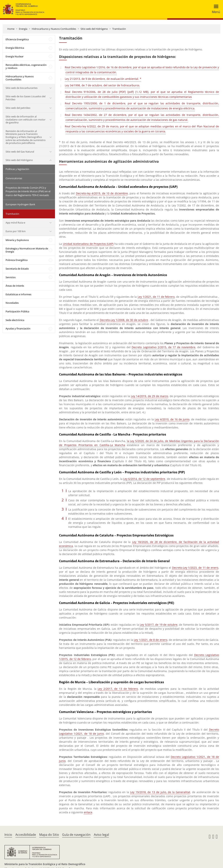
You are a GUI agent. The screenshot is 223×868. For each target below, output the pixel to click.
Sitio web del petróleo (18, 108)
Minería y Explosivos (17, 240)
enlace (88, 812)
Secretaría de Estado (17, 269)
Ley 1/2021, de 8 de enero (150, 640)
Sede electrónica (15, 320)
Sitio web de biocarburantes (22, 88)
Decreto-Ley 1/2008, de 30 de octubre (124, 320)
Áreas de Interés (15, 286)
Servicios (11, 277)
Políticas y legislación (17, 169)
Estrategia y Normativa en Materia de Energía (27, 250)
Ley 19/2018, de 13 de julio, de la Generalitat (160, 792)
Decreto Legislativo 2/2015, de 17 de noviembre (164, 347)
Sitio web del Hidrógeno (94, 29)
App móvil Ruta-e (15, 223)
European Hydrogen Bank (20, 204)
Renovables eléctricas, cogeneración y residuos (26, 66)
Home (11, 29)
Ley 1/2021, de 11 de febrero (156, 297)
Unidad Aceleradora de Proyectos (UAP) (88, 244)
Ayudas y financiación (18, 328)
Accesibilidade (26, 835)
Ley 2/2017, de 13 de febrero (118, 689)
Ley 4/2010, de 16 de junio (172, 419)
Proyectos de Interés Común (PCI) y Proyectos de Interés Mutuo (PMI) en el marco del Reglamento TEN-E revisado (28, 191)
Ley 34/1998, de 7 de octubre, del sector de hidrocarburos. (102, 85)
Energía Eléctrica (15, 48)
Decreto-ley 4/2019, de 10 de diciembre (102, 193)
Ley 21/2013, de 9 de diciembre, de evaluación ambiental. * (103, 79)
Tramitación (119, 29)
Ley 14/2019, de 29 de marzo (149, 396)
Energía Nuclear (15, 56)
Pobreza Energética (17, 260)
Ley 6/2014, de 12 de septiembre (144, 479)
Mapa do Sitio (49, 835)
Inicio (8, 835)
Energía (23, 29)
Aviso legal (101, 835)
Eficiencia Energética (17, 39)
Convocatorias (14, 178)
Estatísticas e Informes (18, 294)
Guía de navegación (76, 835)
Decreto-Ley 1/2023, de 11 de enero (195, 568)
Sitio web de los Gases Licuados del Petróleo (25, 98)
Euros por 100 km (16, 231)
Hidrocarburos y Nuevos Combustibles (54, 29)
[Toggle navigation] (215, 9)
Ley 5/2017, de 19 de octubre (159, 625)
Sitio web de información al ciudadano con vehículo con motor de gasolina (25, 119)
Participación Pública (17, 311)
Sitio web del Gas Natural (20, 152)
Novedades (12, 303)
